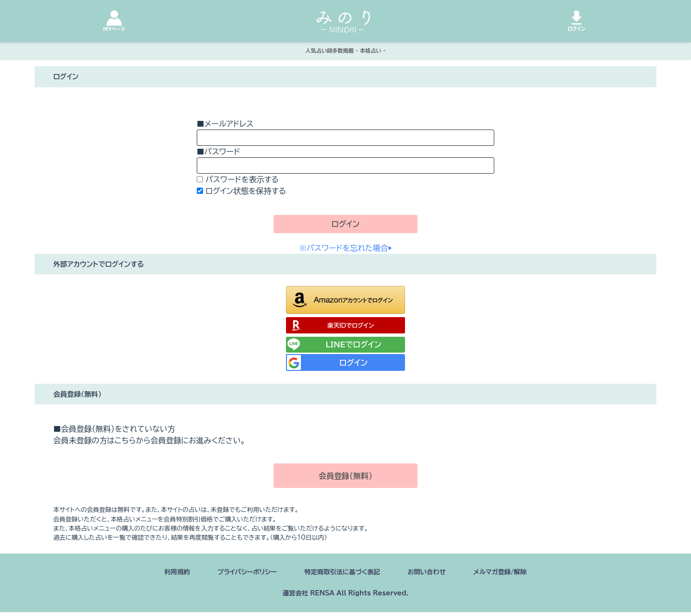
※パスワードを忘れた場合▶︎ (345, 248)
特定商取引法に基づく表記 (342, 573)
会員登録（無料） (345, 476)
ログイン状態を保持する (246, 191)
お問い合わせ (438, 573)
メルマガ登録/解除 (521, 573)
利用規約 (154, 573)
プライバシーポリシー (232, 573)
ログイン (346, 224)
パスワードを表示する (242, 179)
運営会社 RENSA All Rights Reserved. (345, 596)
